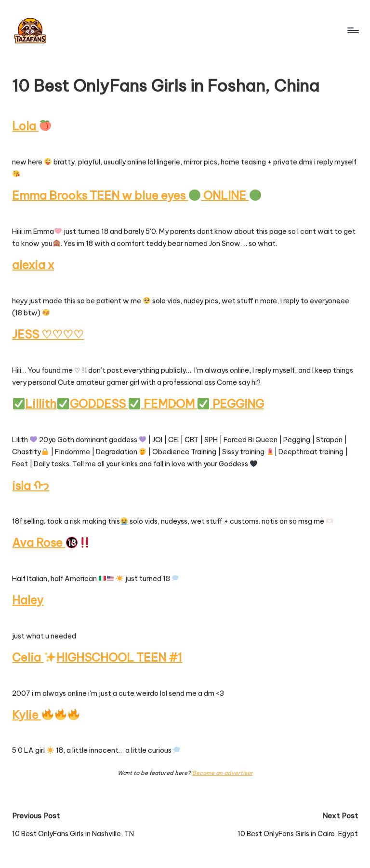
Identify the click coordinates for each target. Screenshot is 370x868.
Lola (31, 126)
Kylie (46, 715)
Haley (28, 600)
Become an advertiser (223, 773)
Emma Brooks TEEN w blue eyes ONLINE (136, 195)
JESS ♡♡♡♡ (48, 334)
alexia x (33, 265)
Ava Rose (51, 542)
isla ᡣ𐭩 (31, 486)
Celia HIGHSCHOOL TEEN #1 (97, 657)
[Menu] (352, 30)
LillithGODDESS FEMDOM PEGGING (139, 404)
